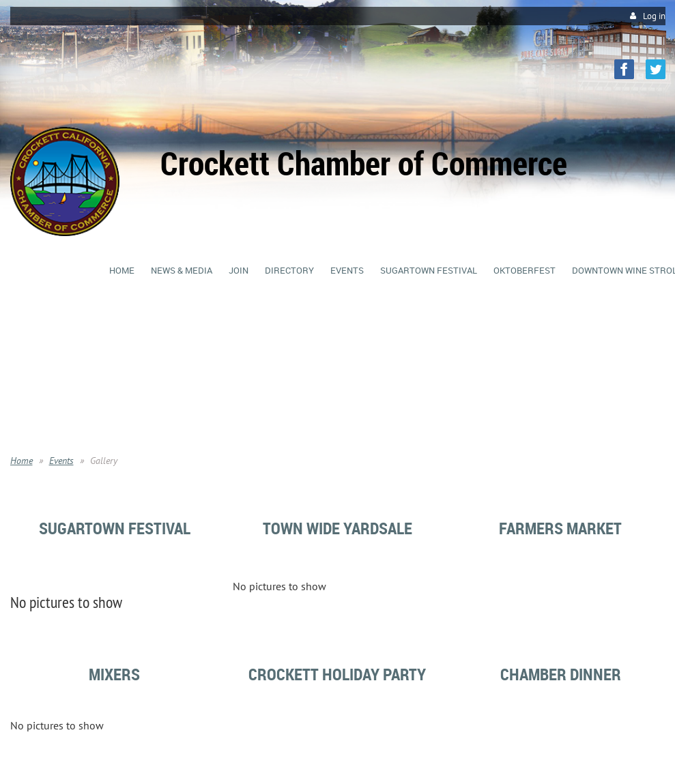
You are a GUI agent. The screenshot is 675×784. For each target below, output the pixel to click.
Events (61, 461)
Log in (654, 16)
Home (21, 461)
